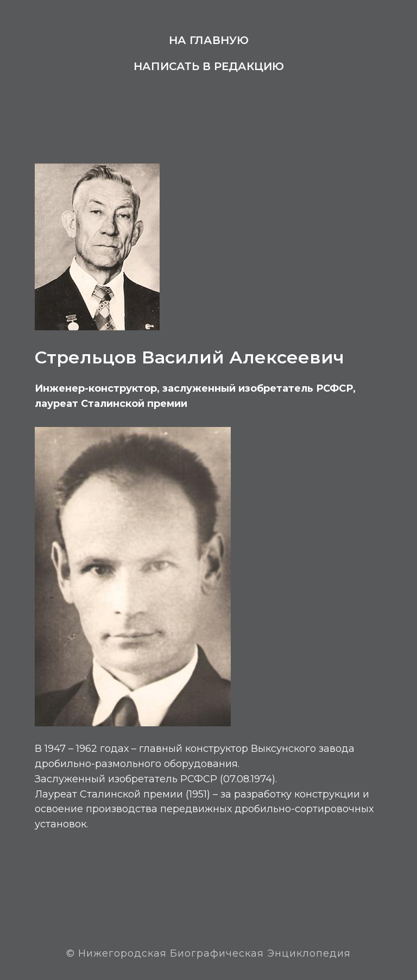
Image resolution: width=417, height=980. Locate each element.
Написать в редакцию (209, 66)
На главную (209, 40)
